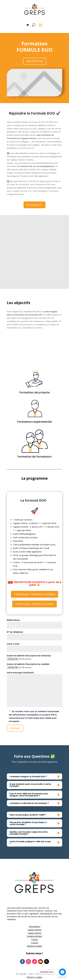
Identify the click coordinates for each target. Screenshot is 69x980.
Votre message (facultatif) (34, 689)
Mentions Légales (35, 977)
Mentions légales (34, 946)
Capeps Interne (34, 933)
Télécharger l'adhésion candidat (35, 594)
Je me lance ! (34, 205)
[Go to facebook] (62, 972)
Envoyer (15, 728)
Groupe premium (34, 936)
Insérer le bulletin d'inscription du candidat (34, 666)
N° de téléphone (34, 634)
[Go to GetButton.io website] (62, 977)
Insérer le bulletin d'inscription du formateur (34, 657)
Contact (35, 943)
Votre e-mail (34, 646)
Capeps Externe (35, 930)
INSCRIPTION (35, 61)
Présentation (35, 926)
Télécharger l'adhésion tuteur (34, 604)
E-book (34, 939)
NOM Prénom (34, 622)
